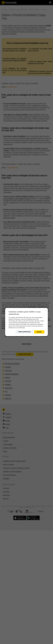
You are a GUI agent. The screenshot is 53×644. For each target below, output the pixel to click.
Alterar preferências (24, 332)
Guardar (39, 332)
